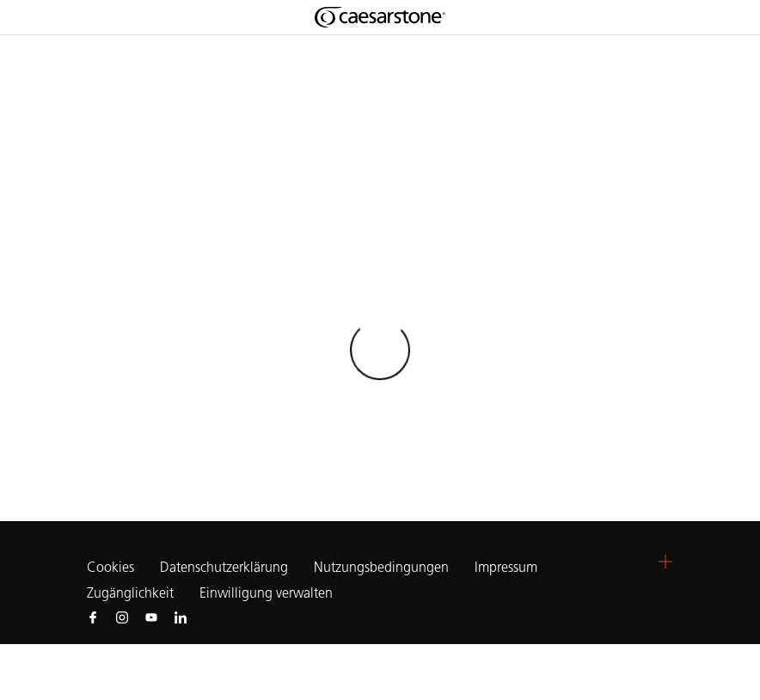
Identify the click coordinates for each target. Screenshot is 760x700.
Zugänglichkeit (130, 593)
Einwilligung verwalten (266, 593)
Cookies (110, 568)
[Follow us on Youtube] (151, 617)
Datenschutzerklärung (224, 567)
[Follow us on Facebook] (93, 617)
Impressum (508, 567)
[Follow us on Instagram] (122, 617)
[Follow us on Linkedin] (181, 617)
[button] (665, 562)
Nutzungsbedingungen (381, 567)
